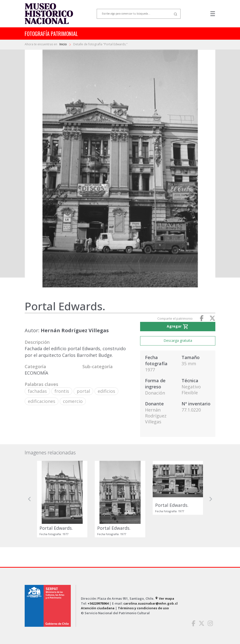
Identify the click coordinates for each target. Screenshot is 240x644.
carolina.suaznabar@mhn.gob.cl (150, 603)
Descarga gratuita (178, 340)
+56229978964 (98, 603)
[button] (30, 499)
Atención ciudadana (98, 608)
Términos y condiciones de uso (143, 608)
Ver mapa (165, 598)
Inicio (64, 44)
